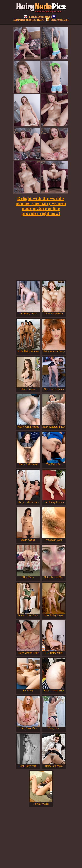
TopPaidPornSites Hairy (34, 18)
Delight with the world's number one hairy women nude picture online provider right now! (41, 206)
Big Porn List (57, 20)
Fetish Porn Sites (37, 16)
